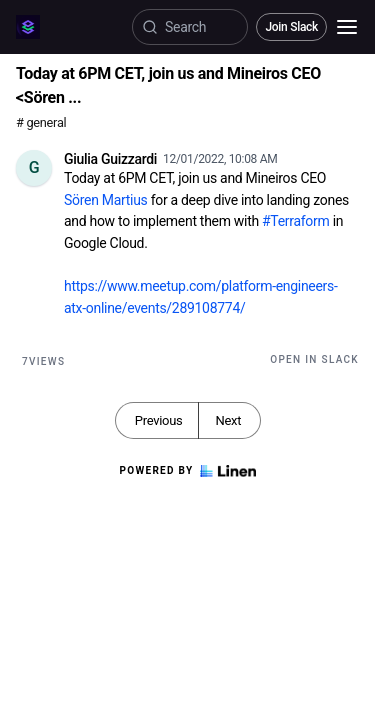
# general (41, 122)
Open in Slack (314, 359)
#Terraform (295, 221)
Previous (159, 420)
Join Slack (291, 27)
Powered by (187, 471)
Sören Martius (106, 200)
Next (228, 420)
